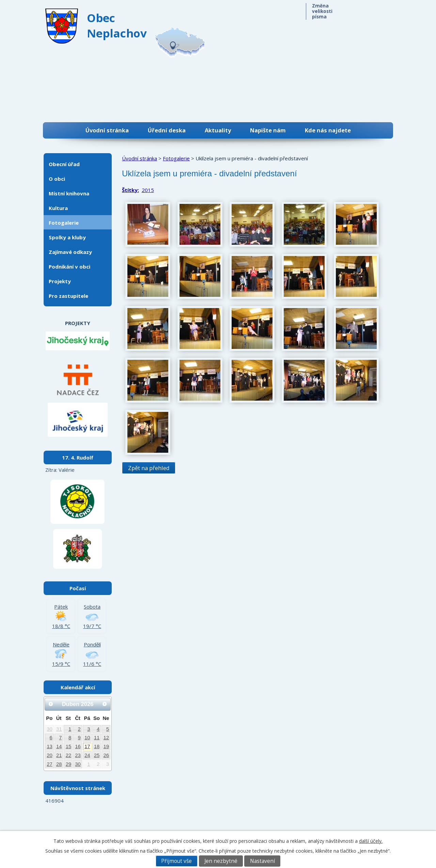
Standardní (363, 10)
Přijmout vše (176, 861)
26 (106, 755)
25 (97, 755)
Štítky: (130, 190)
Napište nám (268, 130)
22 (69, 755)
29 (69, 764)
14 (59, 746)
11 (97, 738)
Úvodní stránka (107, 130)
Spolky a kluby (67, 237)
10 (87, 738)
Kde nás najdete (328, 130)
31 (59, 729)
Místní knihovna (69, 193)
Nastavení (262, 861)
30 (50, 729)
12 (106, 738)
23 (78, 755)
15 (69, 746)
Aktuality (218, 130)
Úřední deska (167, 130)
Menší (349, 10)
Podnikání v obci (69, 267)
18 (97, 746)
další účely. (371, 841)
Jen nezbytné (221, 861)
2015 (148, 190)
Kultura (58, 208)
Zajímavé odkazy (70, 252)
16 (78, 746)
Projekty (60, 281)
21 (59, 755)
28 (59, 764)
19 (106, 746)
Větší (377, 10)
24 (87, 755)
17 (87, 746)
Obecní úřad (64, 164)
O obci (57, 179)
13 (50, 746)
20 (50, 755)
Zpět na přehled (149, 468)
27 (50, 764)
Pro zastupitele (68, 296)
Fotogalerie (176, 158)
